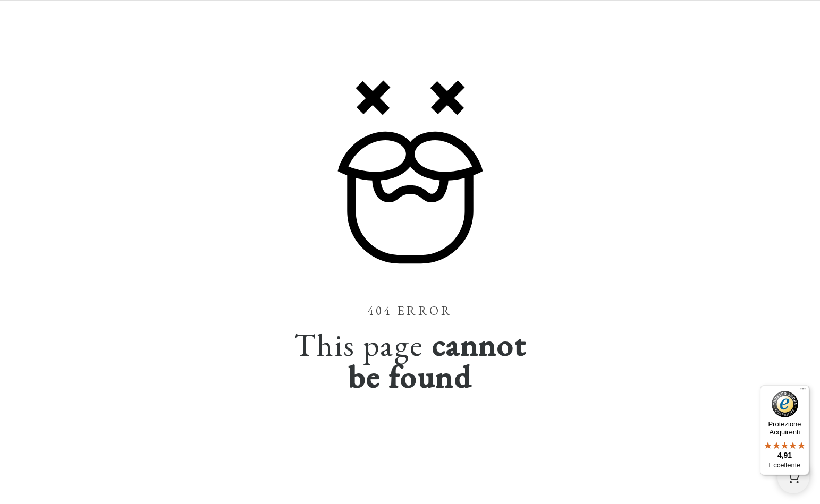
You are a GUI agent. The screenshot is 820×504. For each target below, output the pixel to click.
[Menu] (803, 391)
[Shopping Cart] (793, 477)
